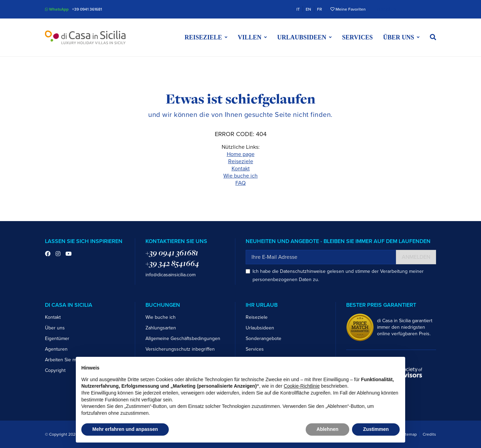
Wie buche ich (240, 176)
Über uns (55, 328)
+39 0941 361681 (87, 9)
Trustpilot (385, 9)
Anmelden (416, 257)
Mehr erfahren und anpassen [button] (125, 429)
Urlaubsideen (260, 328)
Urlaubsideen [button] (302, 37)
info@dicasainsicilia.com (171, 275)
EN (308, 9)
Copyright (55, 370)
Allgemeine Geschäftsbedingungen (183, 338)
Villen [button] (250, 37)
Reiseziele (241, 161)
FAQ (240, 183)
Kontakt (241, 169)
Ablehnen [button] (328, 429)
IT (298, 9)
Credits (429, 434)
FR (319, 9)
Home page (241, 154)
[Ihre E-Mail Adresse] (321, 257)
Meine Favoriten (348, 9)
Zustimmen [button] (376, 429)
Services (357, 37)
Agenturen (56, 349)
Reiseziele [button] (203, 37)
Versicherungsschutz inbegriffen (180, 349)
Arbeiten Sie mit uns (66, 360)
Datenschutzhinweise (303, 271)
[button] (433, 37)
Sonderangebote (263, 338)
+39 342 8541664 (172, 263)
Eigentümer (57, 338)
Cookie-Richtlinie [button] (302, 386)
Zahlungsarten (161, 328)
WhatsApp (57, 9)
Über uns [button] (398, 37)
